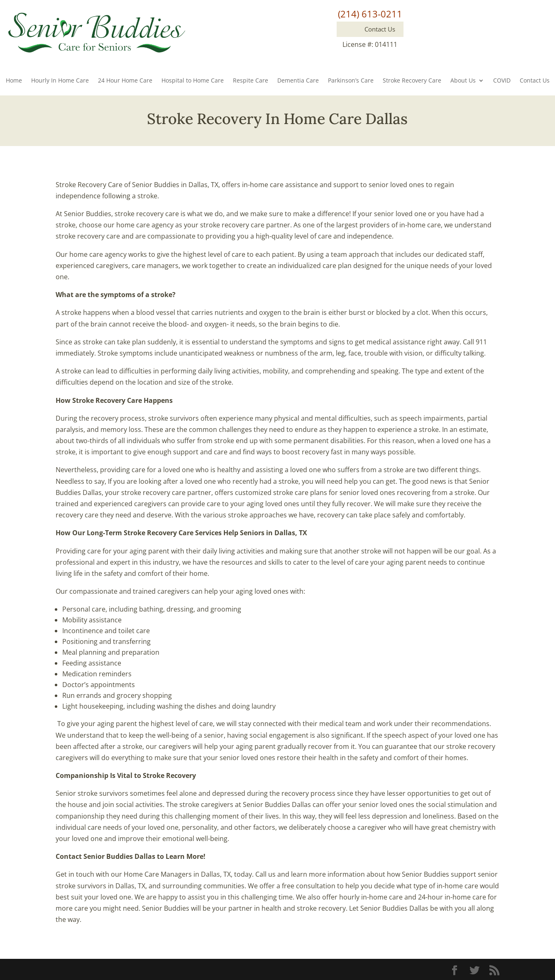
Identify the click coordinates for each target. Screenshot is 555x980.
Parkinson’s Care (351, 81)
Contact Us (535, 81)
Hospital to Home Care (193, 81)
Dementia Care (298, 81)
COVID (502, 81)
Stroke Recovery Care (412, 81)
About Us (463, 81)
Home (14, 81)
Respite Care (251, 81)
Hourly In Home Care (60, 81)
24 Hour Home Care (125, 81)
